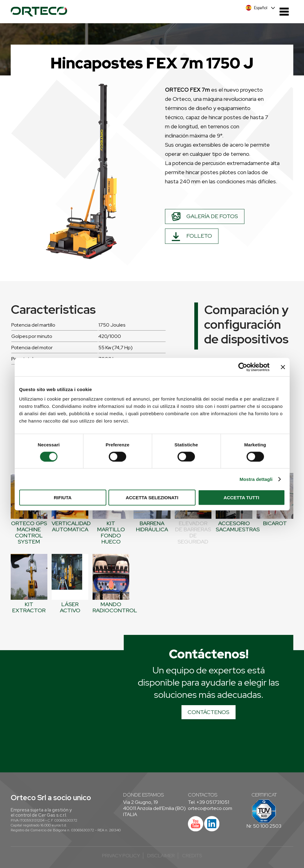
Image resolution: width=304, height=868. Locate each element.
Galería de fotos (205, 217)
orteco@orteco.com (210, 808)
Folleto (192, 236)
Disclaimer (161, 856)
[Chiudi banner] (283, 367)
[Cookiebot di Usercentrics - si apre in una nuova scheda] (243, 367)
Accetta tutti (242, 498)
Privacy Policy (121, 856)
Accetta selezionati (152, 498)
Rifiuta (63, 498)
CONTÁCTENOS (209, 712)
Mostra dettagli (256, 479)
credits (192, 856)
